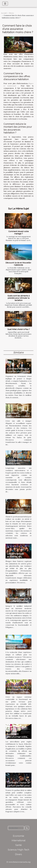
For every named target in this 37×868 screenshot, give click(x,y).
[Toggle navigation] (5, 4)
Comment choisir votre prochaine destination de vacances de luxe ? (18, 649)
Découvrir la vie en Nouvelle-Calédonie (18, 264)
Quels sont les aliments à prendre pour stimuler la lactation (19, 298)
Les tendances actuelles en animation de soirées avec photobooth (19, 558)
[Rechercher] (16, 828)
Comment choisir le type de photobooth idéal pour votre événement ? (19, 373)
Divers (11, 13)
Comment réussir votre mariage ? (19, 232)
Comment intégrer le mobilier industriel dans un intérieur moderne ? (19, 603)
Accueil (4, 13)
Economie (18, 836)
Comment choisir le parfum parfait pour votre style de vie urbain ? (18, 787)
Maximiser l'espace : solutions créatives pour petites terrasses (18, 694)
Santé (18, 845)
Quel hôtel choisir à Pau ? (19, 329)
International (19, 840)
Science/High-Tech (18, 850)
